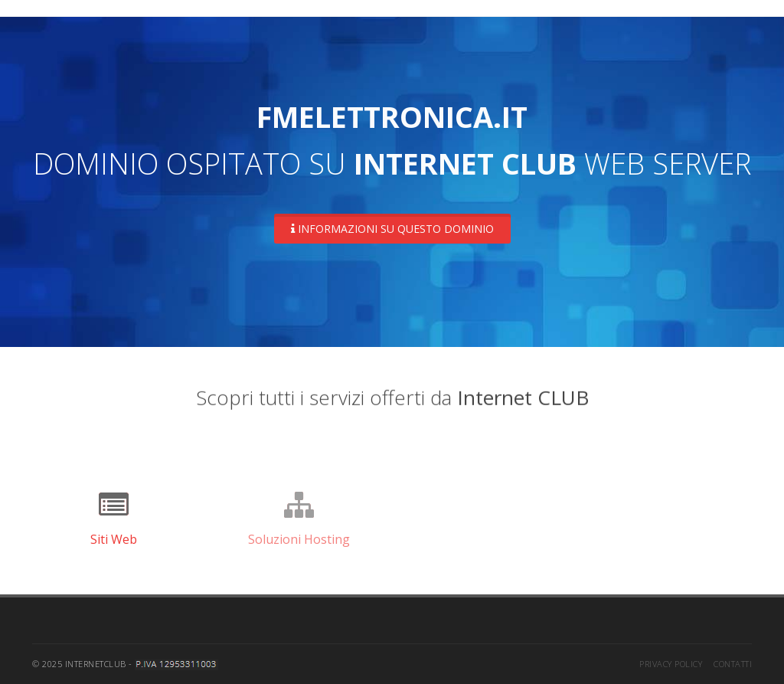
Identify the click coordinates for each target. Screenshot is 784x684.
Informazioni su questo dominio (392, 229)
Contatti (733, 664)
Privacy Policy (671, 664)
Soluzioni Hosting (299, 539)
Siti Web (114, 539)
